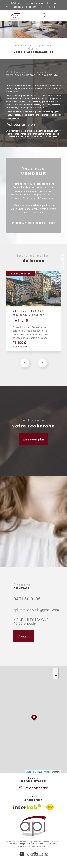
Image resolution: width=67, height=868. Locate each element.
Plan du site (29, 844)
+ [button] (56, 671)
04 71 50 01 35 (27, 603)
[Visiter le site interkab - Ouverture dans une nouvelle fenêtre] (27, 807)
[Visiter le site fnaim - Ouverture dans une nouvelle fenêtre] (50, 807)
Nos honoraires (16, 844)
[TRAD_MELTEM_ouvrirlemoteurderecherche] (45, 15)
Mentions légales (44, 844)
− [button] (56, 676)
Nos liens (22, 846)
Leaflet (28, 772)
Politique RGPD (34, 846)
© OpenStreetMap (41, 772)
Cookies (45, 846)
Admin (55, 844)
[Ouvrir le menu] (56, 15)
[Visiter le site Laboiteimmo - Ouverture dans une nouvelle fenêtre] (33, 858)
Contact (63, 262)
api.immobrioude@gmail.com (36, 614)
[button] (42, 367)
